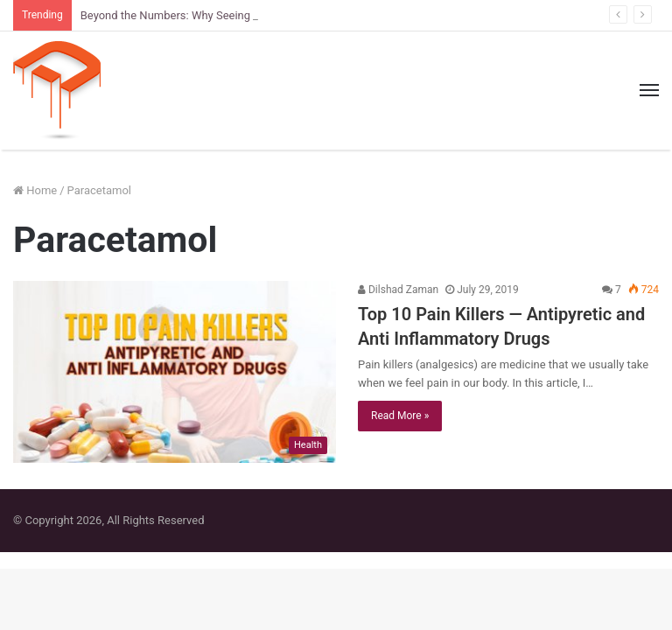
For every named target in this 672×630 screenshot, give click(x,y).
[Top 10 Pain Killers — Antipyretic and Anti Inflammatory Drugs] (175, 372)
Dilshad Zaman (398, 290)
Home (35, 190)
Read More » (400, 416)
